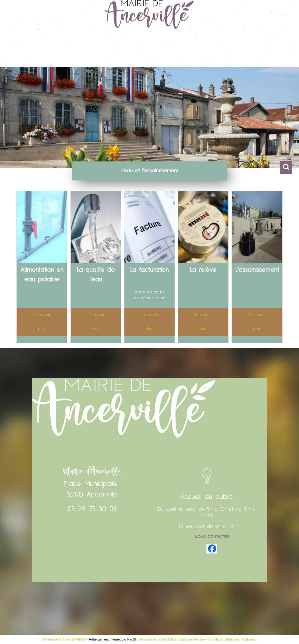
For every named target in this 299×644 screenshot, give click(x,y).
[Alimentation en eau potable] (42, 228)
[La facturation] (149, 228)
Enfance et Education (158, 51)
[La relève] (203, 228)
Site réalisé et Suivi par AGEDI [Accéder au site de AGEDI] (64, 639)
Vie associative (216, 51)
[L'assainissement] (257, 228)
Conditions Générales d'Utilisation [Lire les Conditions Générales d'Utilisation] (233, 639)
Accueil (22, 51)
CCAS (251, 51)
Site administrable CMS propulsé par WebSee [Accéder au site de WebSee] (172, 639)
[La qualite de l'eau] (96, 228)
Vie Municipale (59, 51)
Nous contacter (212, 537)
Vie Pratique (105, 51)
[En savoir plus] (42, 322)
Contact (275, 51)
